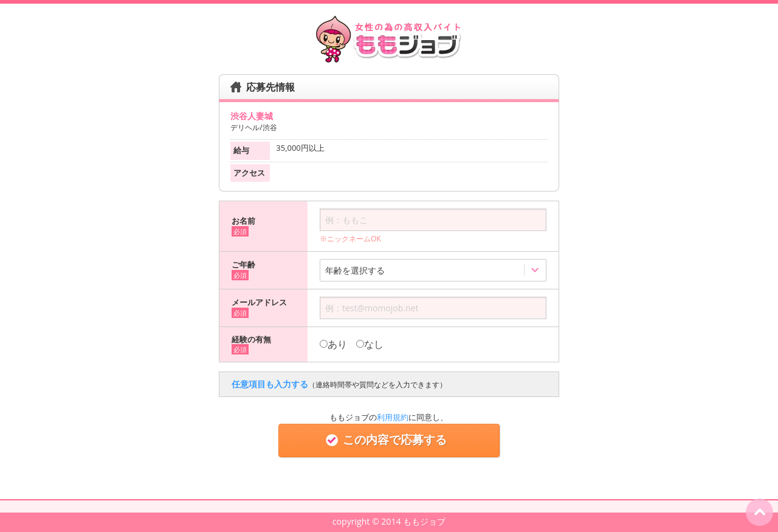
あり (333, 344)
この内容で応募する (389, 440)
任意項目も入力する (339, 384)
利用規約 (393, 417)
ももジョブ (424, 521)
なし (370, 344)
